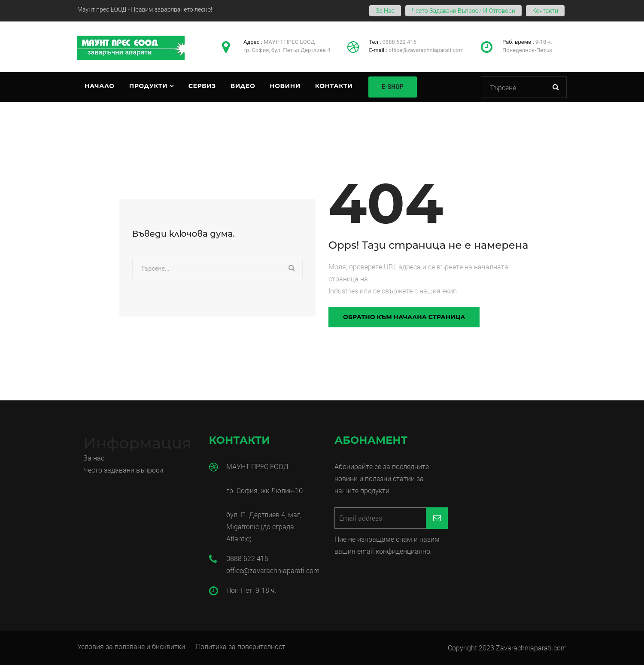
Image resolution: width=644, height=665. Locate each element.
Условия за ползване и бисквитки (131, 646)
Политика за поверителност (241, 646)
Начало (100, 86)
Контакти (545, 11)
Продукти (148, 86)
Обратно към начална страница (404, 317)
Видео (243, 86)
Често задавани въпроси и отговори (463, 11)
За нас (385, 11)
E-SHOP (393, 87)
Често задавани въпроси (124, 470)
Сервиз (202, 86)
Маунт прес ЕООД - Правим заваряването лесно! (145, 9)
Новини (285, 86)
